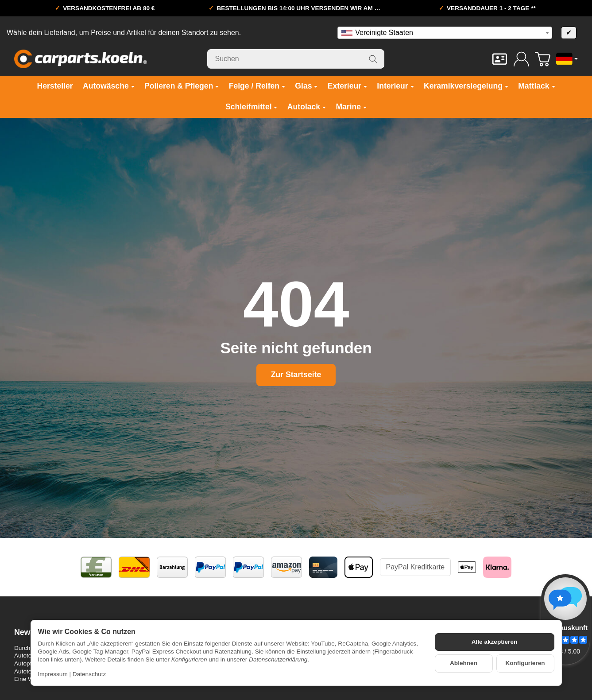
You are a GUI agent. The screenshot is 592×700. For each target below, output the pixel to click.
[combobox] (445, 33)
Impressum (53, 674)
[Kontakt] (500, 59)
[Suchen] (296, 59)
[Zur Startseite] (81, 59)
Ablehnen (464, 663)
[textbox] (445, 33)
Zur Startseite (296, 375)
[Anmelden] (521, 59)
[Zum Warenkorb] (543, 59)
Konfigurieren (525, 663)
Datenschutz (89, 674)
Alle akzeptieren (495, 642)
